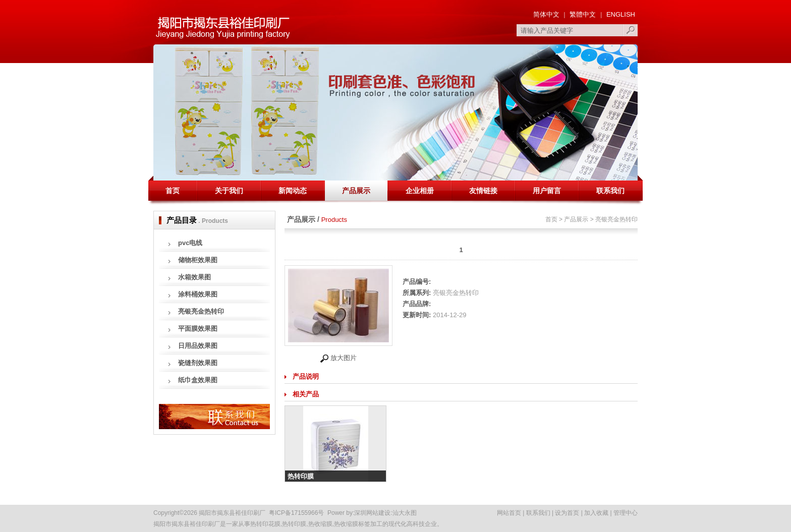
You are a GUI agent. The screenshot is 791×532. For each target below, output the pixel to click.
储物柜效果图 (198, 260)
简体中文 (546, 14)
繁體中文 (583, 14)
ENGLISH (620, 14)
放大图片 (338, 358)
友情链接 (483, 191)
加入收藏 (596, 513)
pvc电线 (190, 243)
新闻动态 (293, 191)
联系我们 (610, 191)
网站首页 (509, 513)
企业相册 (420, 191)
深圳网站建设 (372, 513)
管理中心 (626, 513)
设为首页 (567, 513)
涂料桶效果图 (198, 294)
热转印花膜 (265, 524)
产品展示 (356, 191)
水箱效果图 (194, 277)
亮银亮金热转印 (201, 311)
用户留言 (547, 191)
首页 (173, 191)
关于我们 (229, 191)
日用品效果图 (198, 346)
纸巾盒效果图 (198, 380)
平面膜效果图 (198, 329)
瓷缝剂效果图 (198, 363)
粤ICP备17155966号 (296, 513)
